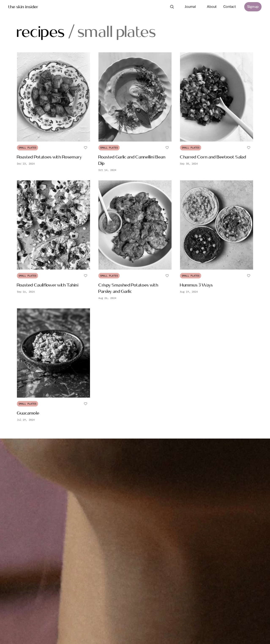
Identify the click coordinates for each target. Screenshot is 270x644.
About (212, 7)
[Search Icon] (172, 7)
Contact (230, 7)
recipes (41, 31)
